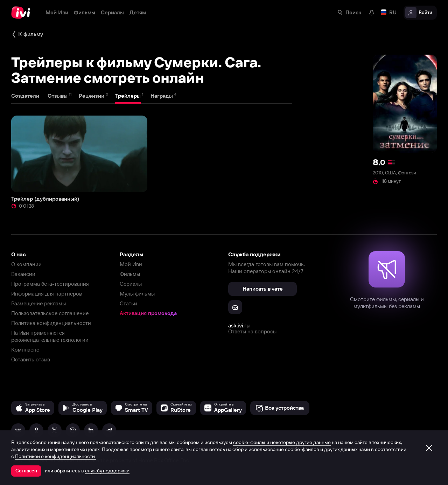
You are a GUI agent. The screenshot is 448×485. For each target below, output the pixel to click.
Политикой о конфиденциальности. (55, 456)
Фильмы (130, 274)
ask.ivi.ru (239, 325)
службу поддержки (107, 471)
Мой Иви (131, 264)
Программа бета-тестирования (50, 284)
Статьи (128, 303)
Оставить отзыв (31, 359)
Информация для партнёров (47, 294)
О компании (26, 264)
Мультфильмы (137, 294)
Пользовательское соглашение (50, 313)
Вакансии (23, 274)
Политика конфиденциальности (51, 323)
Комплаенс (25, 350)
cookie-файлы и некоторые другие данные (282, 442)
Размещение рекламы (38, 303)
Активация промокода (148, 313)
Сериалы (131, 284)
